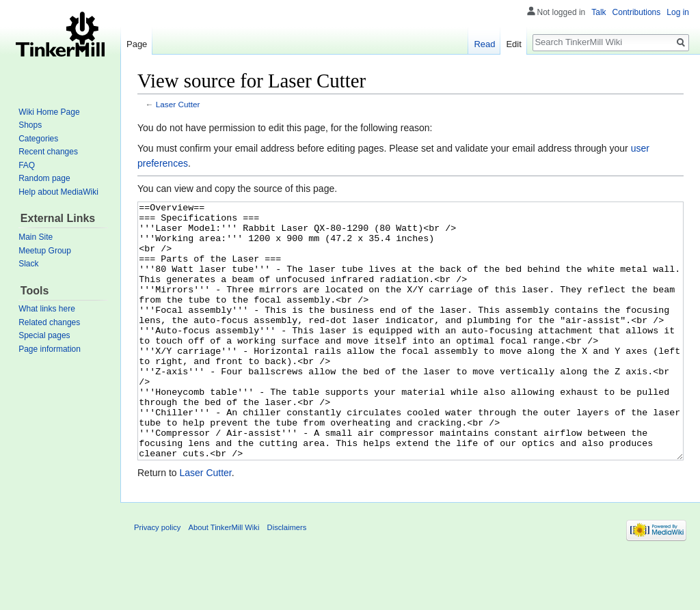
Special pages (44, 335)
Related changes (49, 322)
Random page (44, 178)
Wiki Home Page (49, 112)
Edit (513, 44)
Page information (50, 349)
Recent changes (48, 152)
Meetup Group (45, 251)
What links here (47, 309)
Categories (38, 139)
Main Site (36, 237)
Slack (28, 264)
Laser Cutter (178, 104)
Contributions (637, 12)
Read (484, 44)
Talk (598, 12)
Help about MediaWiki (58, 192)
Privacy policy (157, 579)
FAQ (27, 165)
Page (137, 44)
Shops (30, 125)
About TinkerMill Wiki (224, 579)
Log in (678, 12)
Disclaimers (287, 579)
